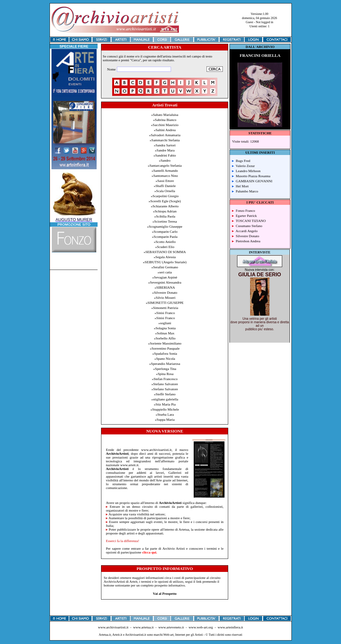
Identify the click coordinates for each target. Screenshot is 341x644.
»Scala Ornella (165, 191)
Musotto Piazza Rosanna (251, 176)
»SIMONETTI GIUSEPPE (165, 303)
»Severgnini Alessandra (165, 282)
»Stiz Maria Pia (165, 404)
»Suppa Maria (165, 419)
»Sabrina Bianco (165, 120)
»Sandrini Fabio (165, 155)
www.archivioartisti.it (113, 627)
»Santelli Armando (165, 171)
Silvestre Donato (246, 236)
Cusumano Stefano (247, 226)
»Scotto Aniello (165, 242)
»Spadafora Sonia (165, 353)
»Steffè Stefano (165, 394)
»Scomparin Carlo (165, 231)
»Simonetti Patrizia (165, 308)
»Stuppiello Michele (165, 409)
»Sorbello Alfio (165, 338)
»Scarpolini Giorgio (165, 196)
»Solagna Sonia (165, 328)
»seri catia (165, 272)
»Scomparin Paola (165, 237)
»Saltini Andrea (165, 130)
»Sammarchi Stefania (165, 140)
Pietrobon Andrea (246, 241)
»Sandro (165, 160)
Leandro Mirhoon (246, 171)
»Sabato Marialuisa (165, 115)
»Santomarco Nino (165, 176)
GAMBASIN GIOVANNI (252, 181)
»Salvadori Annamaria (165, 135)
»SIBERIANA (165, 287)
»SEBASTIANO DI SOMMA (165, 252)
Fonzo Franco (243, 211)
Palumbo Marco (245, 191)
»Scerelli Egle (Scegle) (165, 201)
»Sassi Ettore (165, 181)
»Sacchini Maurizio (165, 125)
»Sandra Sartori (165, 145)
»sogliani (165, 323)
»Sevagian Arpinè (165, 277)
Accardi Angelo (245, 231)
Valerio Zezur (243, 166)
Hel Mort (240, 186)
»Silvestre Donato (165, 292)
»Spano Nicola (165, 359)
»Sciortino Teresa (165, 221)
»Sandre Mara (165, 150)
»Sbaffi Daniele (165, 186)
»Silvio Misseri (165, 298)
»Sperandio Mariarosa (165, 364)
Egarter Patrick (244, 216)
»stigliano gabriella (165, 399)
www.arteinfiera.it (230, 627)
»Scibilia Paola (165, 216)
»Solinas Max (165, 333)
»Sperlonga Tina (165, 369)
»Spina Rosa (165, 374)
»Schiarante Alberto (165, 206)
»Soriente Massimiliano (165, 343)
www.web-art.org (201, 627)
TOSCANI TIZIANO (249, 221)
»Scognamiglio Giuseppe (165, 226)
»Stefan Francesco (165, 379)
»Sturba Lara (165, 414)
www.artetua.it (143, 627)
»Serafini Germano (165, 267)
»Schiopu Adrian (165, 211)
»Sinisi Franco (165, 313)
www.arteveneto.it (171, 627)
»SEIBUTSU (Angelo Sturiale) (165, 262)
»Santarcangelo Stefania (165, 165)
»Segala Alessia (165, 257)
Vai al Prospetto (165, 594)
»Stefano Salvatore (165, 384)
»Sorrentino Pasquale (165, 348)
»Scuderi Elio (165, 247)
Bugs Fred (241, 161)
